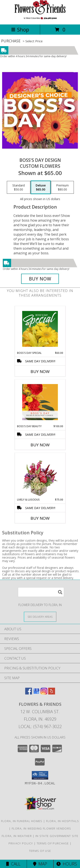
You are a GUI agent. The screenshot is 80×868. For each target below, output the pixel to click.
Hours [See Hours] (67, 864)
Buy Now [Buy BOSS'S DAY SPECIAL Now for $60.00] (40, 371)
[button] (40, 775)
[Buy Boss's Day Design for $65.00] (40, 279)
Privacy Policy (21, 843)
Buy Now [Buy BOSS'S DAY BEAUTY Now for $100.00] (40, 445)
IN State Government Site (57, 836)
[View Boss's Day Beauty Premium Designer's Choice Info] (40, 402)
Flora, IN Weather (17, 836)
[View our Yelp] (52, 693)
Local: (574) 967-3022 (40, 726)
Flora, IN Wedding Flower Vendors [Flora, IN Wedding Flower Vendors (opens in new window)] (41, 828)
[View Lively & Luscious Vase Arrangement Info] (40, 475)
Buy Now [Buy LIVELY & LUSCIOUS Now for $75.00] (40, 518)
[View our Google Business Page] (36, 693)
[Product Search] (41, 592)
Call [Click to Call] (13, 864)
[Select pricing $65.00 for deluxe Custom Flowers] (41, 187)
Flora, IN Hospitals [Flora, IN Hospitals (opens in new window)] (63, 821)
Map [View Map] (40, 864)
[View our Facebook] (29, 693)
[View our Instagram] (44, 693)
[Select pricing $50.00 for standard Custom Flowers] (19, 187)
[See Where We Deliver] (40, 617)
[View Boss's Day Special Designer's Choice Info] (40, 329)
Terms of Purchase (53, 843)
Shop (20, 29)
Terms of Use (40, 851)
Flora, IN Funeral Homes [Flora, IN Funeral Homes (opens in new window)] (22, 821)
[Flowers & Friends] (40, 18)
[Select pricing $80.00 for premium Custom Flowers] (62, 187)
